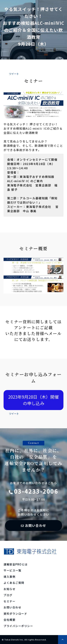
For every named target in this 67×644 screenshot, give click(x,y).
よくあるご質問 (14, 583)
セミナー (9, 601)
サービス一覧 (12, 570)
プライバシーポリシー (18, 626)
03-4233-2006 (36, 491)
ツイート (14, 74)
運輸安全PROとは (16, 564)
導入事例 (9, 577)
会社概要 (9, 620)
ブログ (8, 595)
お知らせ (9, 589)
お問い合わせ (36, 525)
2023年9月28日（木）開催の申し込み (33, 400)
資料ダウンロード (15, 614)
